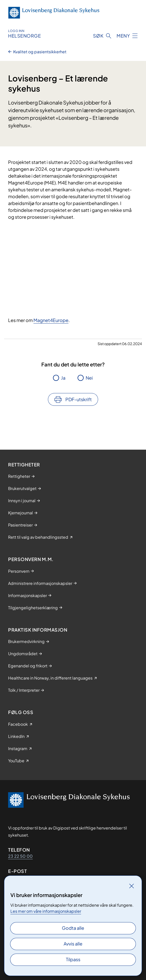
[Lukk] (132, 886)
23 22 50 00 (20, 856)
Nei (89, 378)
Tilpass (73, 959)
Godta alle (73, 928)
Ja (63, 378)
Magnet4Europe (51, 320)
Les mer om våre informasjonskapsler (46, 911)
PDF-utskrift (79, 399)
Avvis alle (73, 944)
